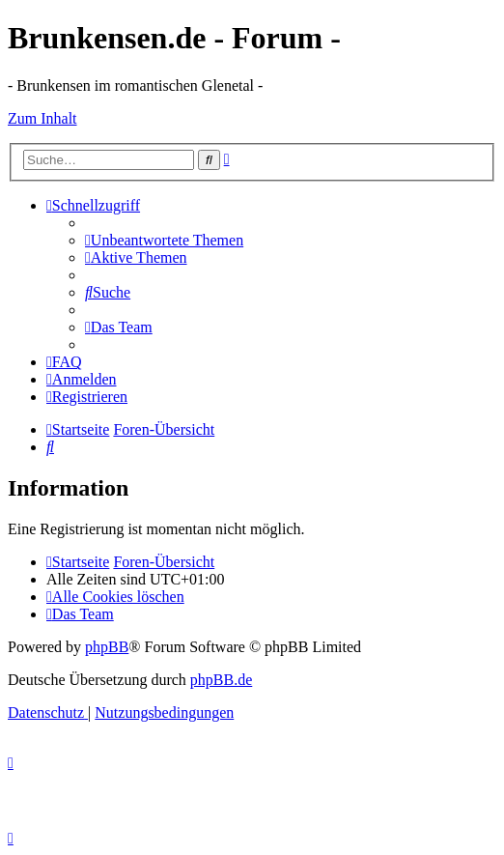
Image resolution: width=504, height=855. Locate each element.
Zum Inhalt (42, 118)
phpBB (107, 647)
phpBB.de (221, 680)
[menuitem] (164, 240)
